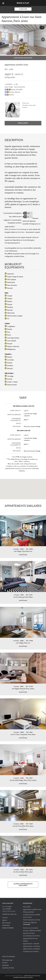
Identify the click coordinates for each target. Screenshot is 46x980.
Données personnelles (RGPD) (23, 977)
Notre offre (27, 907)
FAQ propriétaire (29, 912)
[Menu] (4, 3)
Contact (5, 917)
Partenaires (6, 925)
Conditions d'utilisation (32, 976)
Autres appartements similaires (23, 885)
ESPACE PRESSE (8, 928)
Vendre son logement (30, 922)
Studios (25, 941)
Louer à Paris (27, 917)
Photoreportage (7, 960)
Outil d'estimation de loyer (32, 920)
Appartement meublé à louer (32, 909)
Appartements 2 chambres (31, 946)
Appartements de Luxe (30, 938)
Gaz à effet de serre (15, 217)
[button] (43, 39)
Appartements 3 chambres (31, 949)
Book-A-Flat (23, 3)
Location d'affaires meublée (32, 930)
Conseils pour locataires (31, 951)
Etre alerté (23, 123)
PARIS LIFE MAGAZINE (9, 957)
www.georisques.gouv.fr (12, 243)
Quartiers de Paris (29, 933)
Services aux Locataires (31, 928)
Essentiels (5, 965)
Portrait (5, 963)
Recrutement (7, 923)
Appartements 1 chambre (31, 944)
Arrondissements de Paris (31, 936)
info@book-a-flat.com (9, 914)
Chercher (23, 9)
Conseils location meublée (32, 915)
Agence (5, 920)
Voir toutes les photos (23, 58)
